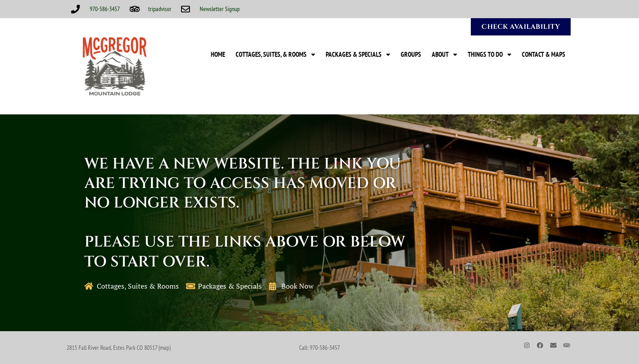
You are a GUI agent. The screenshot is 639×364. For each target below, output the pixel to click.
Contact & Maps (544, 54)
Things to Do (489, 55)
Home (218, 54)
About (444, 55)
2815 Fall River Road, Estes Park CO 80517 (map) (118, 348)
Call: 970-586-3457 (319, 348)
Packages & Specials (358, 55)
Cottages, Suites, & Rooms (275, 55)
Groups (411, 54)
